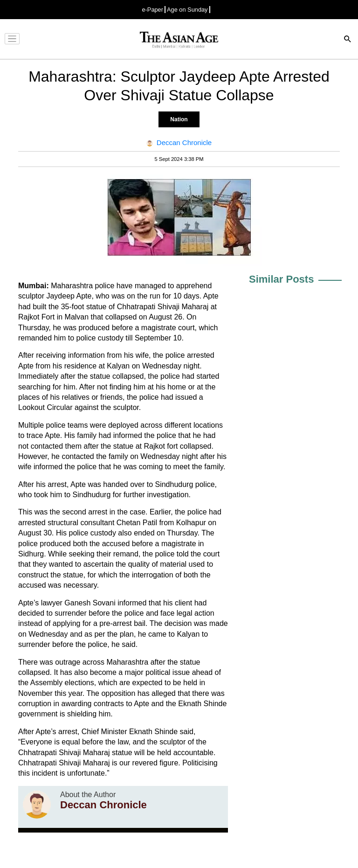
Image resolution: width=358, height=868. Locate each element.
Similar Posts (281, 279)
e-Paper (152, 10)
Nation (179, 119)
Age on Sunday (187, 10)
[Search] (348, 40)
